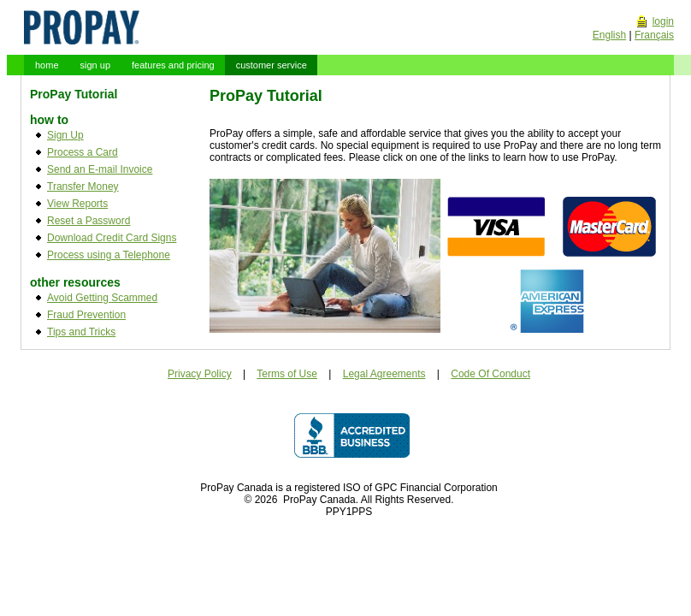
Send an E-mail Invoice (100, 169)
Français (654, 35)
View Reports (77, 204)
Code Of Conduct (490, 374)
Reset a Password (89, 221)
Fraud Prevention (86, 315)
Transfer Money (83, 187)
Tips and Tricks (81, 332)
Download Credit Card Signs (112, 238)
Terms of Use (287, 374)
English (609, 35)
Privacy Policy (200, 374)
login (663, 21)
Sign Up (65, 135)
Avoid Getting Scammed (102, 298)
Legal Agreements (384, 374)
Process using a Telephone (109, 255)
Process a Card (83, 152)
